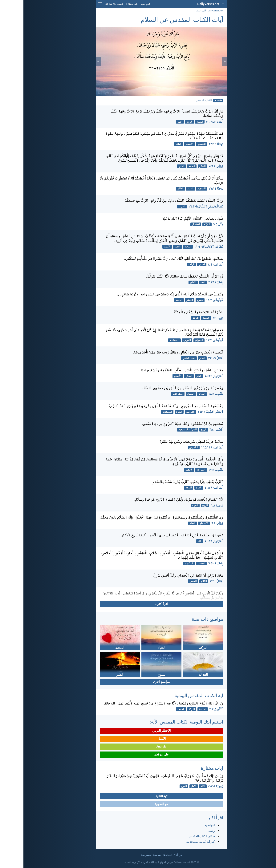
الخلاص (178, 564)
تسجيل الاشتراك (90, 4)
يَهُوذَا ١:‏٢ (194, 318)
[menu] (76, 5)
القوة (175, 488)
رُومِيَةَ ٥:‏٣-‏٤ (192, 786)
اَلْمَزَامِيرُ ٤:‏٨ (192, 264)
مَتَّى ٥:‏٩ (195, 224)
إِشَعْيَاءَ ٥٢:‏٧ (192, 563)
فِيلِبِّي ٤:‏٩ (194, 523)
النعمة (176, 122)
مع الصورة (138, 804)
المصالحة (151, 340)
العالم (155, 144)
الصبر (179, 358)
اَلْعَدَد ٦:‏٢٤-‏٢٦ (191, 122)
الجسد (155, 300)
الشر (175, 376)
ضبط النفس (165, 358)
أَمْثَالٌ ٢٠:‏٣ (193, 581)
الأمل (170, 786)
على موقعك (138, 754)
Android (138, 746)
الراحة (168, 264)
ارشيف (188, 831)
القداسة (167, 412)
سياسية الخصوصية (128, 855)
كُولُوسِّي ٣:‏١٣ (191, 340)
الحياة (154, 247)
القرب (159, 206)
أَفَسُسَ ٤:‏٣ (193, 430)
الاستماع (181, 523)
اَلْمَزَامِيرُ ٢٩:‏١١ (190, 488)
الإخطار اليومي (138, 731)
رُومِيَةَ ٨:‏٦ (194, 505)
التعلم (169, 523)
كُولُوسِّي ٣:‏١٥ (191, 300)
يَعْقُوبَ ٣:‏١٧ (192, 470)
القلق (158, 166)
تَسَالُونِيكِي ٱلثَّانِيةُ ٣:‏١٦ (182, 206)
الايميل (138, 739)
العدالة (178, 394)
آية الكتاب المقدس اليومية (175, 695)
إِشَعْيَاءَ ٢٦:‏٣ (192, 282)
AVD (195, 100)
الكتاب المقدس (180, 100)
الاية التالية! (138, 796)
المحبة (164, 247)
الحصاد (167, 394)
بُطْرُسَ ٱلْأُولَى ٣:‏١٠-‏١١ (185, 247)
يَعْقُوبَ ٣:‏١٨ (192, 394)
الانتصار (166, 144)
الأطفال (172, 224)
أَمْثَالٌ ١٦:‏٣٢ (192, 358)
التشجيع (178, 144)
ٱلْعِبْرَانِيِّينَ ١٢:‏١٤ (187, 412)
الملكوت (166, 564)
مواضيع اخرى (138, 682)
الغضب (170, 581)
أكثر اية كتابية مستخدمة (177, 842)
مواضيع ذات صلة (184, 619)
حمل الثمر (154, 394)
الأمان (178, 264)
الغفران (176, 340)
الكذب (144, 247)
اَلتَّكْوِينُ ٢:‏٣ (193, 709)
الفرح (160, 786)
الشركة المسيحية (164, 430)
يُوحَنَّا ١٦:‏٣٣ (193, 144)
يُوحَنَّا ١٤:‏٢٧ (193, 189)
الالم (179, 786)
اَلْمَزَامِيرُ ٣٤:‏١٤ (190, 376)
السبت (158, 709)
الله (176, 541)
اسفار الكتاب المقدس (179, 836)
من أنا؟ (155, 855)
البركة (166, 122)
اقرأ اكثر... (138, 604)
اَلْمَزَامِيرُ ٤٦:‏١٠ (190, 541)
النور (156, 122)
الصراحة (178, 470)
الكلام (180, 581)
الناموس (170, 447)
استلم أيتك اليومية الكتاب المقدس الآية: (163, 722)
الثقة (179, 282)
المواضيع (122, 4)
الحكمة (165, 470)
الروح (180, 430)
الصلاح (165, 376)
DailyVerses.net (192, 11)
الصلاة (168, 166)
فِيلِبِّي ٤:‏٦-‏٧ (193, 166)
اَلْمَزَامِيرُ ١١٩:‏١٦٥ (189, 447)
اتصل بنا (144, 855)
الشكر (179, 166)
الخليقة (179, 709)
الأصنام (154, 376)
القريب (164, 340)
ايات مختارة (109, 4)
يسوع (177, 300)
